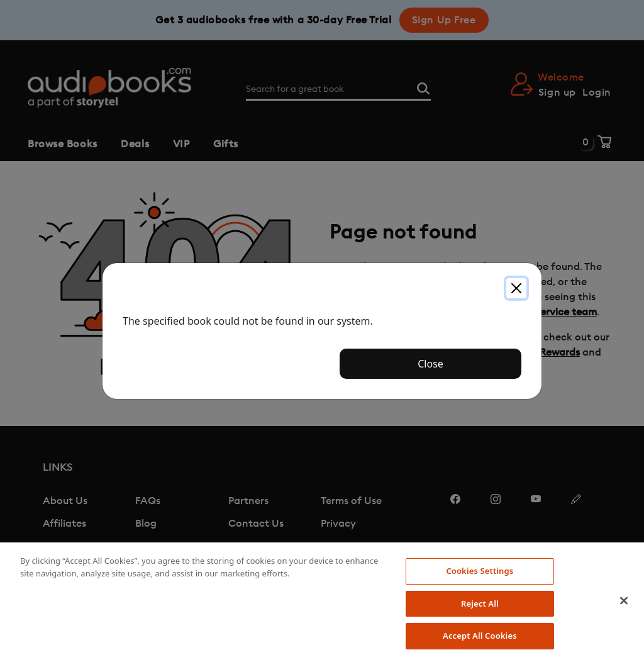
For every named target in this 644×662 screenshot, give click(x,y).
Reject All (480, 603)
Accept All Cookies (480, 636)
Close (430, 364)
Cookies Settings (480, 571)
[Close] (516, 288)
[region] (322, 602)
